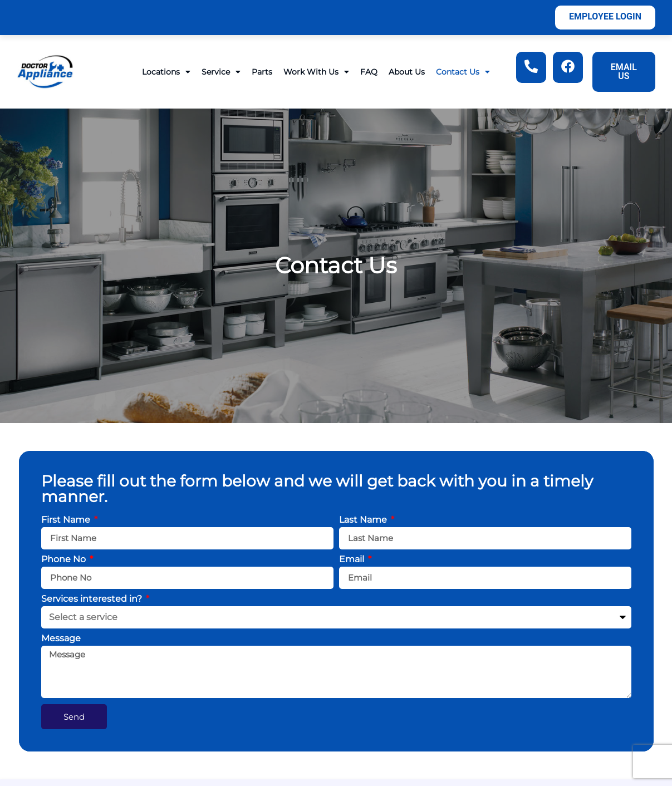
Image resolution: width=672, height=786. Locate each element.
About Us (407, 72)
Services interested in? (93, 599)
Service (221, 72)
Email (353, 560)
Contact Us (463, 72)
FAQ (369, 72)
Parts (262, 72)
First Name (67, 520)
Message (61, 639)
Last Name (364, 520)
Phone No (65, 560)
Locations (166, 72)
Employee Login (605, 16)
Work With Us (316, 72)
